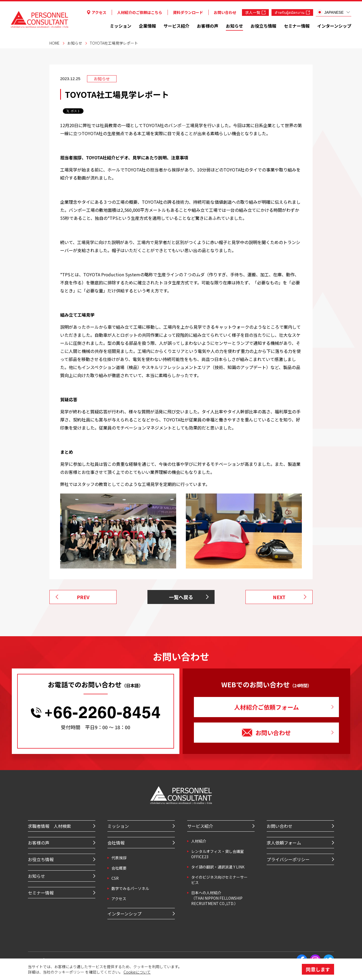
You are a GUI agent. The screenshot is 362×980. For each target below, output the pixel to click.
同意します (318, 969)
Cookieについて (137, 972)
